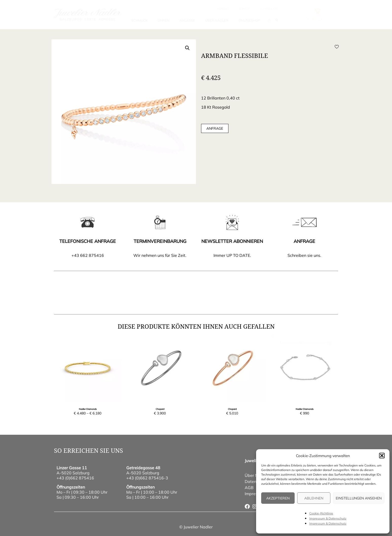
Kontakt (223, 9)
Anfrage (215, 128)
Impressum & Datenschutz (328, 518)
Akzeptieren (278, 498)
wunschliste (269, 9)
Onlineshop (249, 20)
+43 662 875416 (88, 255)
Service (244, 9)
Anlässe (187, 20)
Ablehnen (314, 498)
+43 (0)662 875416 (75, 478)
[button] (382, 456)
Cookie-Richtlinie (321, 513)
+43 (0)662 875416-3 (147, 478)
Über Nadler (217, 20)
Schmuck (139, 20)
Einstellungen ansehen (359, 498)
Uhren (164, 20)
